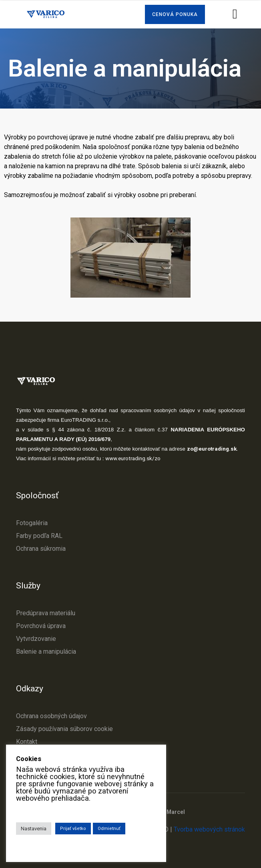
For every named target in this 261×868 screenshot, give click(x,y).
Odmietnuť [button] (109, 829)
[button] (175, 14)
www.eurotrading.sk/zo (133, 458)
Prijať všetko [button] (73, 829)
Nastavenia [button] (34, 829)
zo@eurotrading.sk (212, 449)
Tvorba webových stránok (209, 829)
